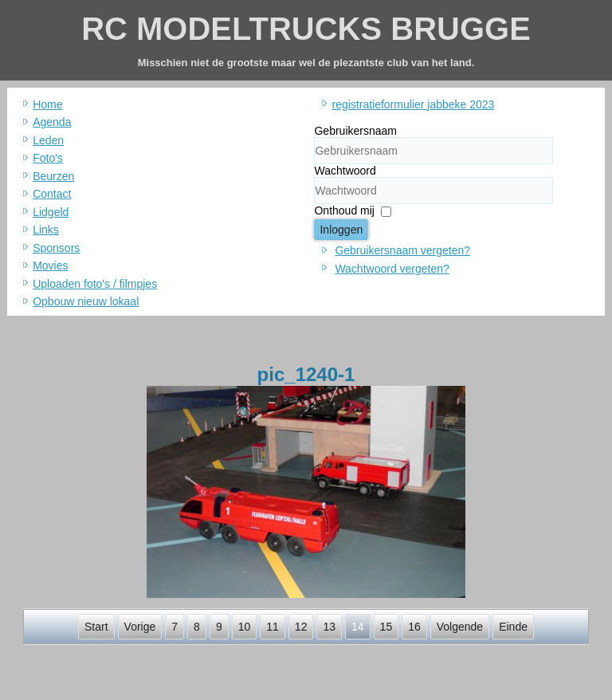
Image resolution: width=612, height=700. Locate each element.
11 (273, 627)
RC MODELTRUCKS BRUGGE (306, 29)
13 (329, 627)
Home (47, 104)
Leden (48, 140)
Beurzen (53, 176)
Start (96, 627)
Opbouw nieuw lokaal (86, 301)
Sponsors (56, 248)
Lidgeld (51, 212)
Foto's (48, 158)
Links (46, 230)
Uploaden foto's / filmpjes (95, 284)
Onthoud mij (344, 210)
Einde (513, 627)
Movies (50, 265)
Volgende (460, 627)
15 (386, 627)
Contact (52, 194)
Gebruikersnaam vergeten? (402, 250)
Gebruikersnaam (355, 131)
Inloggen (341, 230)
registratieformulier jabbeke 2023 (413, 104)
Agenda (52, 122)
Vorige (140, 627)
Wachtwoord (345, 171)
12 (301, 627)
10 (245, 627)
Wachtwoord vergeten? (392, 269)
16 (414, 627)
